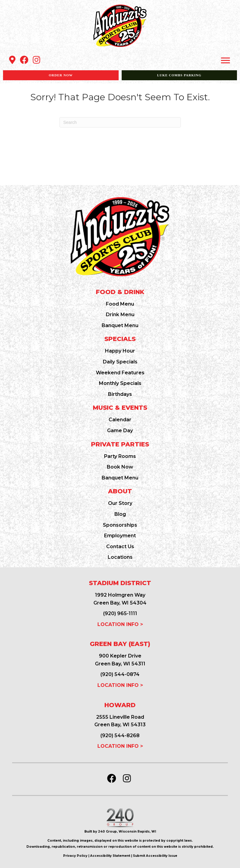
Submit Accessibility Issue (155, 856)
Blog (120, 514)
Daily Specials (120, 362)
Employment (120, 536)
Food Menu (120, 304)
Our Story (120, 503)
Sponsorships (120, 525)
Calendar (120, 420)
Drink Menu (120, 315)
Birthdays (120, 394)
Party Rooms (120, 456)
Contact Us (120, 547)
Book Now (120, 467)
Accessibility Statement (110, 856)
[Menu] (225, 61)
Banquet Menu (120, 325)
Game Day (120, 431)
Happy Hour (120, 351)
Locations (120, 557)
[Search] (120, 122)
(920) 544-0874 (120, 674)
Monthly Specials (120, 383)
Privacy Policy (75, 856)
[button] (12, 60)
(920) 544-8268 (120, 735)
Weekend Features (120, 373)
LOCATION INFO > (120, 624)
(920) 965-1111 (120, 613)
